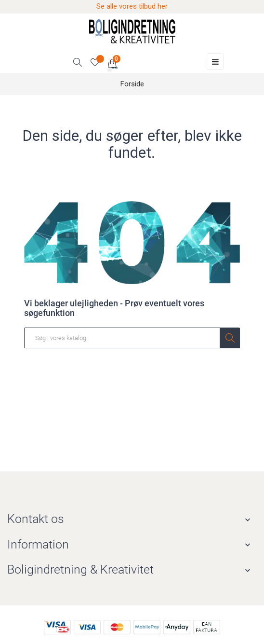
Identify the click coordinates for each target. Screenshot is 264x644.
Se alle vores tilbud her (132, 6)
